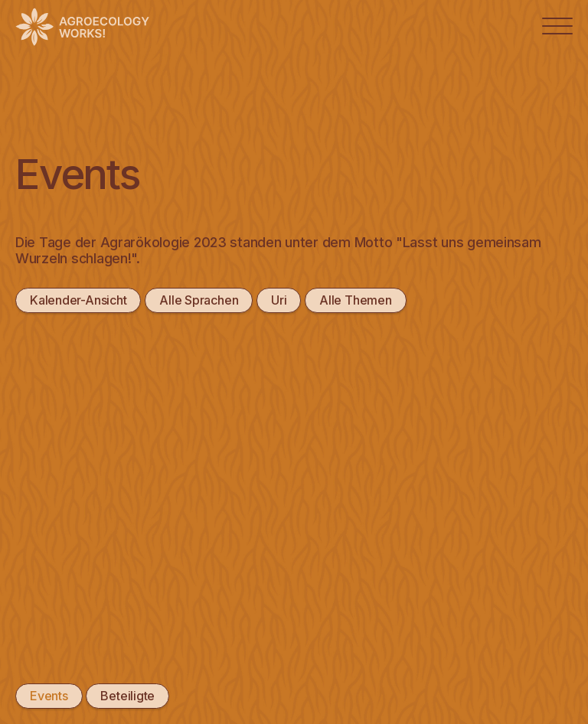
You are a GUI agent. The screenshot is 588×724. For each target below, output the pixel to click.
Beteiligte (127, 696)
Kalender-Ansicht (78, 300)
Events (49, 696)
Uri (278, 300)
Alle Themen (354, 300)
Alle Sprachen (198, 300)
